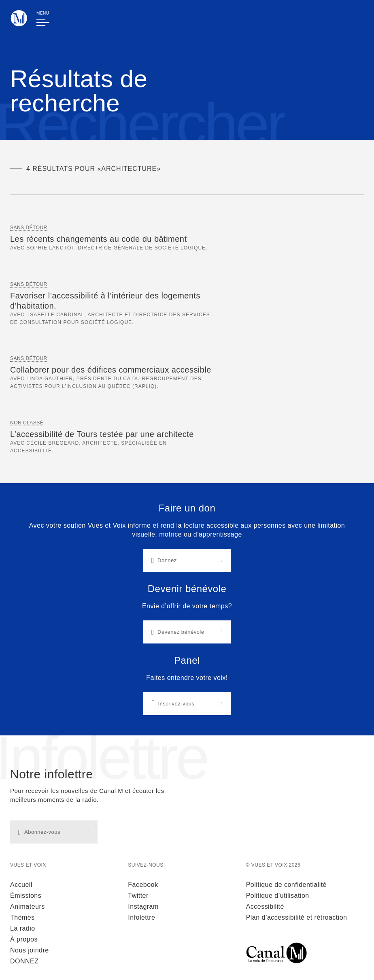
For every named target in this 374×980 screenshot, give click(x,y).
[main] (187, 368)
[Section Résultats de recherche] (187, 339)
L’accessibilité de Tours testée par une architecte (102, 434)
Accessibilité (265, 906)
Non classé (27, 423)
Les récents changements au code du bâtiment (98, 239)
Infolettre (141, 917)
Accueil (21, 885)
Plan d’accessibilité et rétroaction (297, 917)
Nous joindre (30, 950)
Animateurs (28, 906)
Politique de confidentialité (286, 885)
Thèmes (22, 917)
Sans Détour (29, 228)
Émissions (26, 896)
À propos (24, 939)
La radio (23, 928)
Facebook (143, 885)
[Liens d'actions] (187, 609)
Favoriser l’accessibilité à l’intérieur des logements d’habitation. (105, 301)
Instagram (143, 906)
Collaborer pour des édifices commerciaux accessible (111, 370)
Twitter (138, 896)
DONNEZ (24, 961)
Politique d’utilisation (278, 896)
